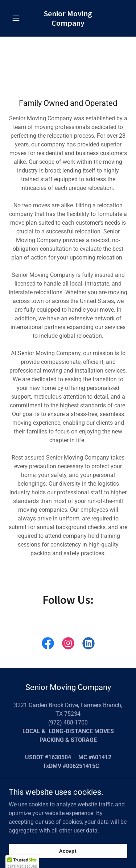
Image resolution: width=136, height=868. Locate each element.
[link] (68, 24)
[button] (18, 18)
